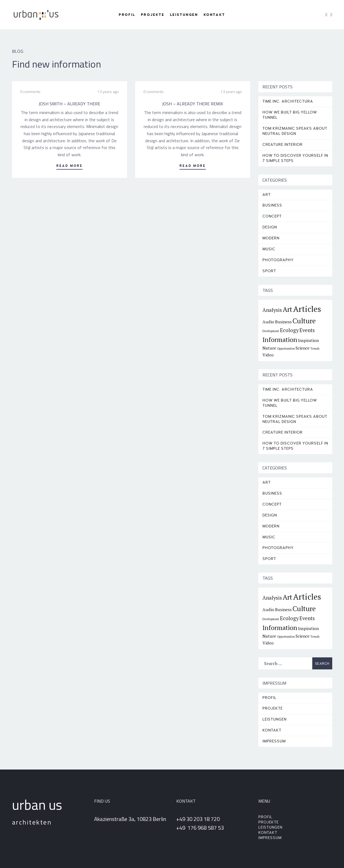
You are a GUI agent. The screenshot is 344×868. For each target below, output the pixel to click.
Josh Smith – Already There (69, 104)
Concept (272, 216)
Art (267, 195)
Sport (269, 271)
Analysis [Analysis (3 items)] (272, 310)
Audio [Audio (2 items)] (268, 322)
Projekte (153, 15)
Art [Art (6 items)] (287, 309)
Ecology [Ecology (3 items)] (289, 330)
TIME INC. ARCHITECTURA (288, 101)
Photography (278, 260)
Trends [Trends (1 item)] (315, 349)
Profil (127, 15)
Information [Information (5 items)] (280, 340)
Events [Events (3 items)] (307, 330)
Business (272, 205)
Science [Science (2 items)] (303, 348)
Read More (70, 166)
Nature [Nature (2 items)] (269, 348)
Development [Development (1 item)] (271, 331)
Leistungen (184, 15)
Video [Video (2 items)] (268, 355)
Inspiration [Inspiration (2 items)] (308, 340)
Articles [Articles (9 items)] (307, 309)
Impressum (274, 741)
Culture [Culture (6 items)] (304, 321)
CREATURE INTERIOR (283, 145)
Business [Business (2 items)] (283, 322)
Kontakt (214, 15)
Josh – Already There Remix (193, 104)
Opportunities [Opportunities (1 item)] (286, 349)
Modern (271, 238)
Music (269, 249)
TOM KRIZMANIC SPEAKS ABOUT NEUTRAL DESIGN (295, 131)
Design (270, 227)
